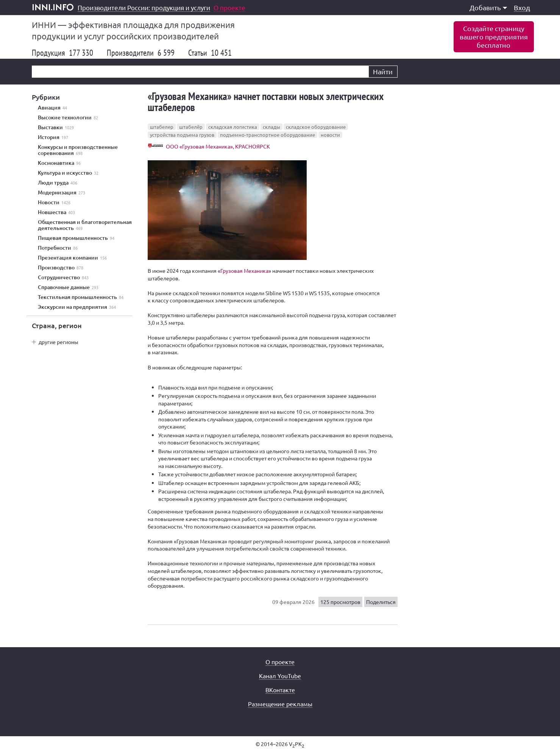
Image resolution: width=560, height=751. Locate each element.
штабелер (162, 127)
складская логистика (233, 127)
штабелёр (191, 127)
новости (330, 135)
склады (271, 127)
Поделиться (381, 602)
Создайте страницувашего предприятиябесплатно (494, 37)
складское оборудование (316, 127)
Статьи (210, 53)
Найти (383, 71)
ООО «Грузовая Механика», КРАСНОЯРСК (218, 146)
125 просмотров (340, 602)
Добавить (488, 7)
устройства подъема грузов (182, 135)
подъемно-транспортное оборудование (268, 135)
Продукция (62, 53)
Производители (141, 53)
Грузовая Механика (244, 271)
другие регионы (58, 342)
